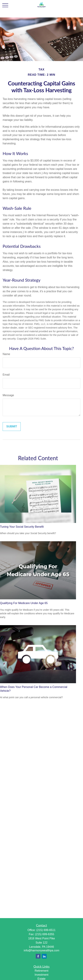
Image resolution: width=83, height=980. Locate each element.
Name (6, 354)
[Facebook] (38, 956)
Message (8, 395)
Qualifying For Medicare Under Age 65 (24, 603)
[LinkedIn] (44, 956)
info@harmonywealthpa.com (41, 950)
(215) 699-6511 (46, 930)
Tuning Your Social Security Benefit (22, 527)
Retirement (41, 971)
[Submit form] (12, 427)
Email (6, 375)
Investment (41, 975)
